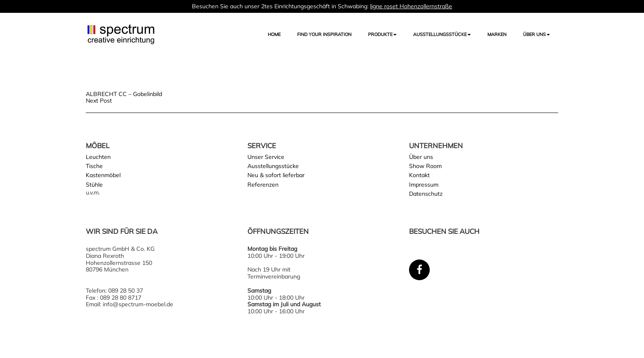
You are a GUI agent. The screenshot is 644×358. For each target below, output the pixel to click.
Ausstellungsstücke (273, 166)
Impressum (424, 185)
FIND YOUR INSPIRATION (324, 34)
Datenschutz (426, 194)
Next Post (99, 101)
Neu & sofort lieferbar (276, 175)
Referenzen (263, 185)
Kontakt (419, 175)
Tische (94, 166)
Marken (497, 34)
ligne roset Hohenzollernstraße (411, 6)
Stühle (94, 185)
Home (274, 34)
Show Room (425, 166)
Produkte (382, 34)
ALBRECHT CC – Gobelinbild (124, 94)
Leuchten (98, 157)
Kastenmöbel (103, 175)
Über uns (536, 34)
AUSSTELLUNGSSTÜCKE (442, 34)
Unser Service (266, 157)
